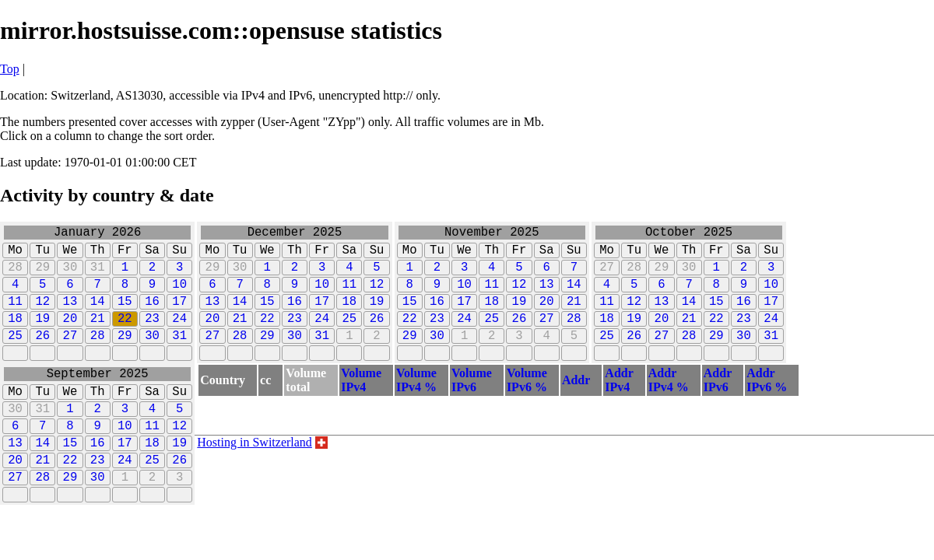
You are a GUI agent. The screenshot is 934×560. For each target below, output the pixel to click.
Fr (125, 255)
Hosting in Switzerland (255, 467)
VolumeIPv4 (361, 405)
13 (70, 316)
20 (70, 336)
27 (70, 356)
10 (179, 296)
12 (42, 316)
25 (15, 356)
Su (179, 255)
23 (152, 336)
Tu (42, 255)
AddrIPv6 (718, 405)
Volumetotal (306, 405)
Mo (15, 255)
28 (15, 275)
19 (42, 336)
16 (152, 316)
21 (98, 336)
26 (42, 356)
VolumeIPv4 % (416, 405)
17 (179, 316)
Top (10, 69)
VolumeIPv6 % (527, 405)
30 (70, 275)
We (70, 255)
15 (125, 316)
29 (42, 275)
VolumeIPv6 (472, 405)
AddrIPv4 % (669, 405)
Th (98, 255)
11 (15, 316)
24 (179, 336)
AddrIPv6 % (767, 405)
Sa (152, 255)
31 (98, 275)
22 (125, 336)
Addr (576, 405)
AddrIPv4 (619, 405)
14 (98, 316)
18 (15, 336)
